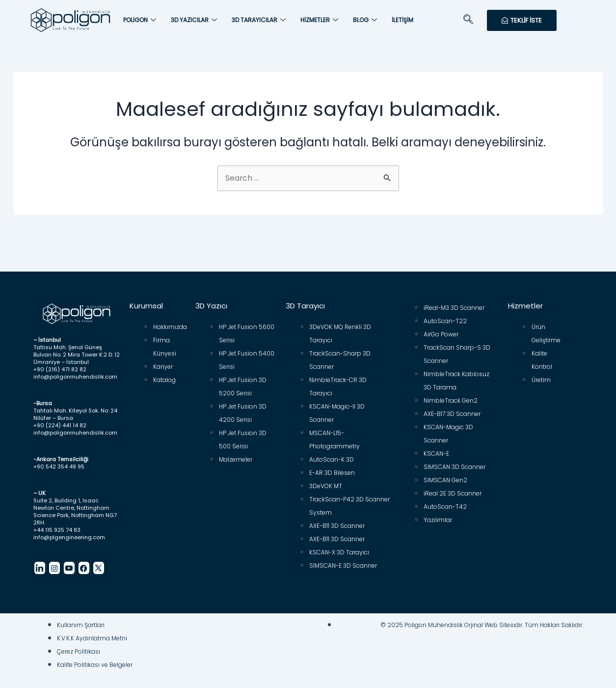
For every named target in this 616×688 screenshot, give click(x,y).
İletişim (402, 20)
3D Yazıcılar (194, 20)
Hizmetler (319, 20)
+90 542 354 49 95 (59, 462)
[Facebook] (84, 564)
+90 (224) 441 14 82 (60, 421)
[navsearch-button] (468, 20)
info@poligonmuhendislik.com (75, 372)
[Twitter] (99, 564)
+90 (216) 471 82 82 (60, 365)
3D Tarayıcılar (259, 20)
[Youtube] (69, 564)
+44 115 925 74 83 (57, 525)
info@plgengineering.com (69, 533)
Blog (365, 20)
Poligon (140, 20)
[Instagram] (54, 564)
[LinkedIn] (40, 564)
